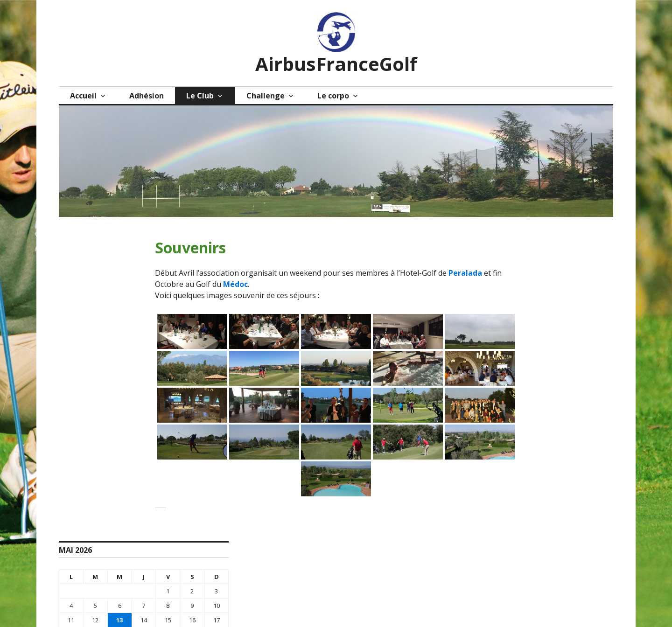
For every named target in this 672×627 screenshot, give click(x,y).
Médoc (235, 284)
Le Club (200, 96)
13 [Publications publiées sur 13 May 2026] (119, 620)
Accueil (83, 96)
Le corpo (333, 96)
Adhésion (147, 96)
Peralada (465, 273)
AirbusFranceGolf (336, 64)
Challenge (266, 96)
